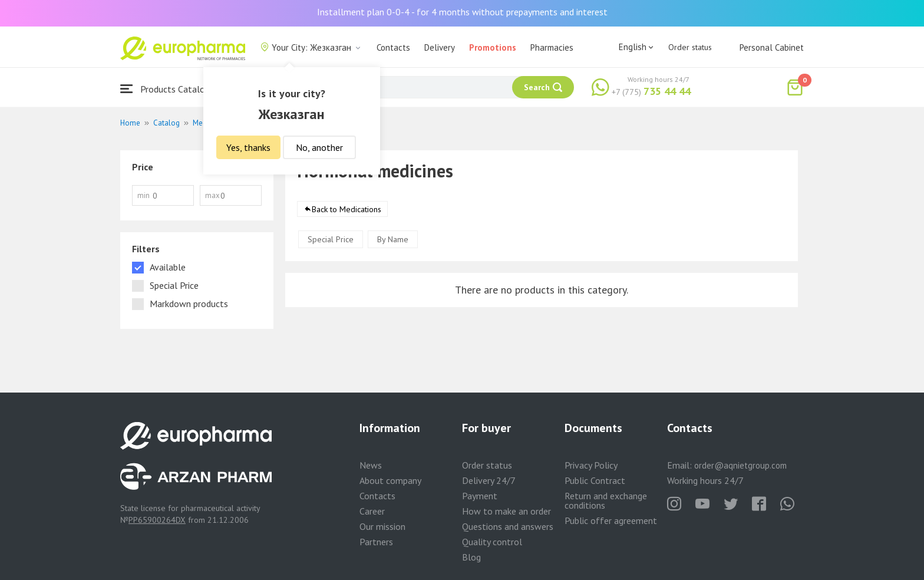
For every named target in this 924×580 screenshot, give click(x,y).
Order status (690, 47)
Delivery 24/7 (489, 480)
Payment (480, 496)
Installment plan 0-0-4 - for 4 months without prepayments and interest (462, 12)
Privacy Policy (591, 465)
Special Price (331, 242)
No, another (319, 147)
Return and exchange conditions (606, 500)
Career (372, 511)
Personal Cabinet (772, 47)
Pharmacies (552, 47)
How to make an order (506, 511)
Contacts (393, 47)
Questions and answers (508, 526)
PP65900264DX (157, 520)
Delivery (440, 47)
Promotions (493, 47)
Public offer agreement (611, 520)
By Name (393, 242)
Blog (471, 557)
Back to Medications (346, 212)
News (371, 465)
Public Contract (595, 480)
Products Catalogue (170, 89)
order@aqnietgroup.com (740, 465)
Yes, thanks (248, 147)
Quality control (492, 542)
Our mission (382, 526)
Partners (376, 542)
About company (390, 480)
